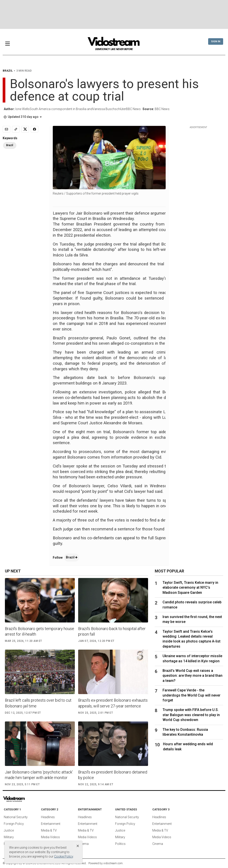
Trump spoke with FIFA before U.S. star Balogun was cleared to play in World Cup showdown (191, 715)
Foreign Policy (14, 824)
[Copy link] (16, 129)
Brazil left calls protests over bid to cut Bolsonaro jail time (38, 703)
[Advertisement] (114, 14)
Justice (9, 830)
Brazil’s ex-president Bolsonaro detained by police (113, 775)
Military (9, 837)
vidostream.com (113, 863)
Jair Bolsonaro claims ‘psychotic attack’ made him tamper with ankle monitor (39, 775)
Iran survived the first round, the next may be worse (192, 619)
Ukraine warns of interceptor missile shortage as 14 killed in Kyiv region (192, 658)
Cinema (83, 844)
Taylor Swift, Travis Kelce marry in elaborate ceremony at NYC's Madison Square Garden (190, 588)
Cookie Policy (64, 856)
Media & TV (49, 830)
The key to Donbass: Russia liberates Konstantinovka (185, 732)
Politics (120, 844)
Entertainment (51, 824)
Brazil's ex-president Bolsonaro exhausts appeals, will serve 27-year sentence (113, 703)
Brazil (72, 557)
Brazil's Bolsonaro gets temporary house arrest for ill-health (40, 631)
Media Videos (50, 837)
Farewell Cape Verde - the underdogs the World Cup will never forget (191, 695)
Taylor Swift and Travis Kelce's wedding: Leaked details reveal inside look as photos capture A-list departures (191, 639)
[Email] (6, 129)
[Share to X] (25, 129)
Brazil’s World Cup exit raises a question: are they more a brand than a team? (192, 676)
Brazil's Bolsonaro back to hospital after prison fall (112, 631)
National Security (16, 817)
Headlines (48, 817)
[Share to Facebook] (35, 129)
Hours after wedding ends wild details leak (188, 746)
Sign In (216, 41)
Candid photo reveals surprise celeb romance (192, 605)
